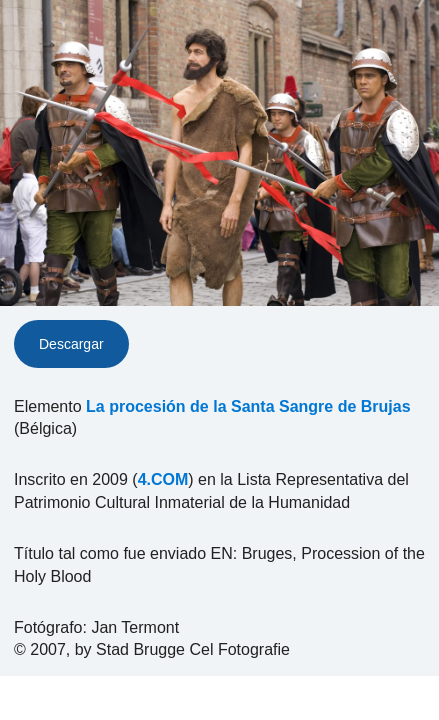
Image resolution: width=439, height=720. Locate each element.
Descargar (71, 344)
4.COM (163, 479)
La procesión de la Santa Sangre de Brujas (248, 406)
